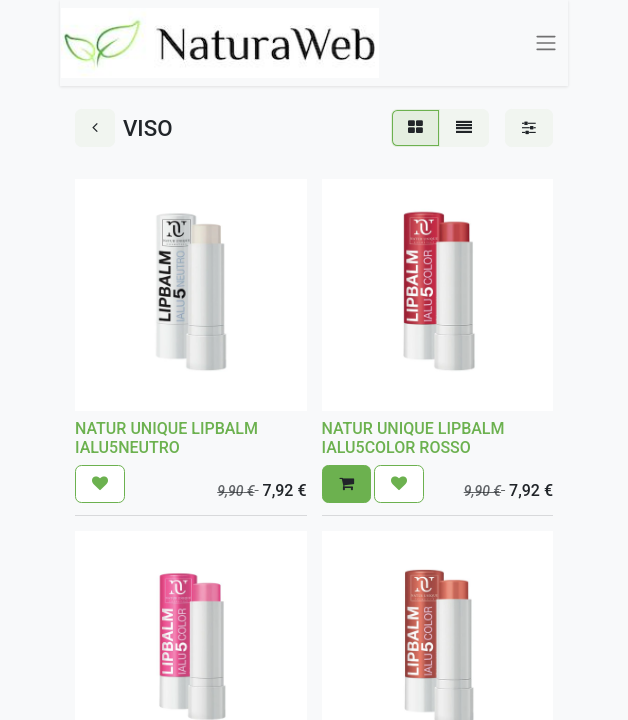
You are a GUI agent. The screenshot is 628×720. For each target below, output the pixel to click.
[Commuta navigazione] (547, 43)
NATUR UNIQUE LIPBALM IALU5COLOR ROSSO (413, 438)
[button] (100, 484)
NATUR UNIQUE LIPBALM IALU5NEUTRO (166, 438)
